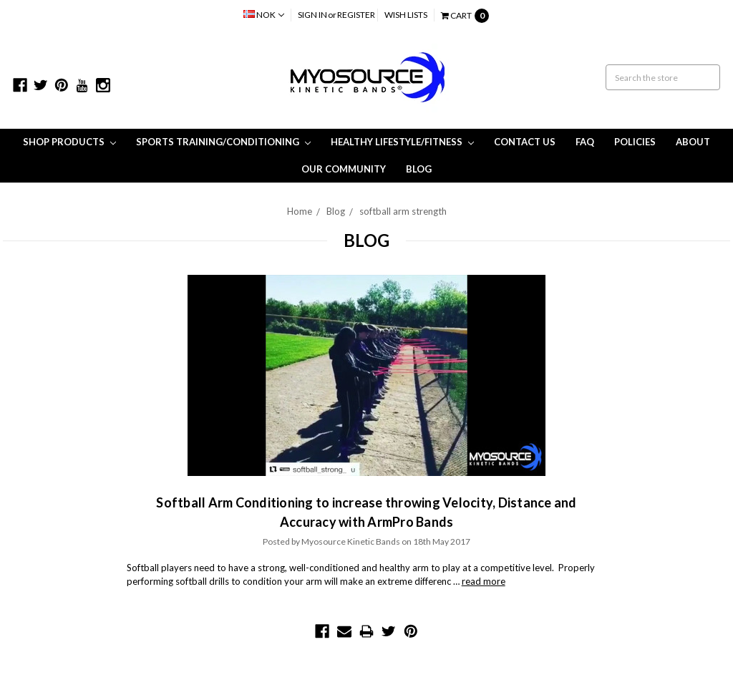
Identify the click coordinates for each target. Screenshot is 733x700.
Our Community (344, 169)
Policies (635, 142)
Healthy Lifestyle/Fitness (402, 142)
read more (484, 581)
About (693, 142)
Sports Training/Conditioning (223, 142)
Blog (419, 169)
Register (356, 15)
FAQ (585, 142)
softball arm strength (403, 211)
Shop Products (69, 142)
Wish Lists (406, 15)
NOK (264, 15)
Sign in (312, 15)
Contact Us (525, 142)
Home (300, 211)
